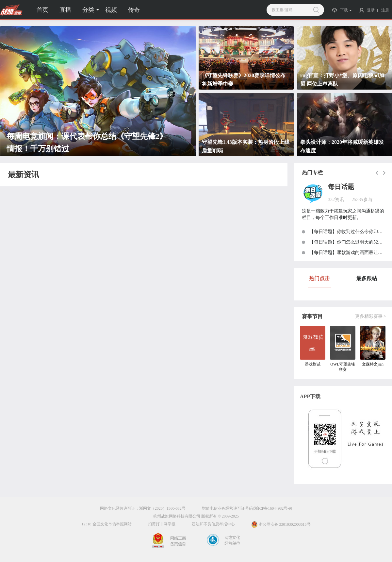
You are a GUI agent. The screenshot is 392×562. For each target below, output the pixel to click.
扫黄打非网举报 (162, 524)
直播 (65, 10)
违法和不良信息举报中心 (213, 524)
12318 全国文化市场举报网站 (107, 524)
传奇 (134, 10)
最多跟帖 (367, 278)
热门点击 (319, 278)
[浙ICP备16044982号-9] (273, 508)
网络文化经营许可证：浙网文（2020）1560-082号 (143, 508)
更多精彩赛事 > (371, 316)
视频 (111, 10)
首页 (42, 10)
